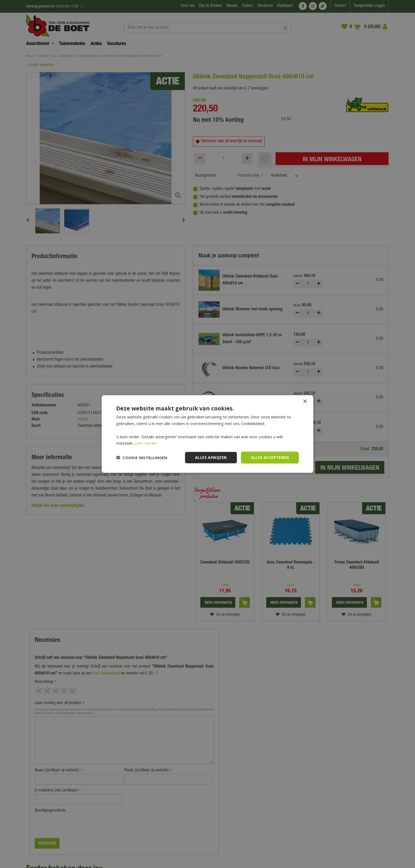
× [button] (305, 402)
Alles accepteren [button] (270, 457)
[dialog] (207, 434)
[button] (142, 458)
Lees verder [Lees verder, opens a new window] (146, 443)
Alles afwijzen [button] (211, 457)
